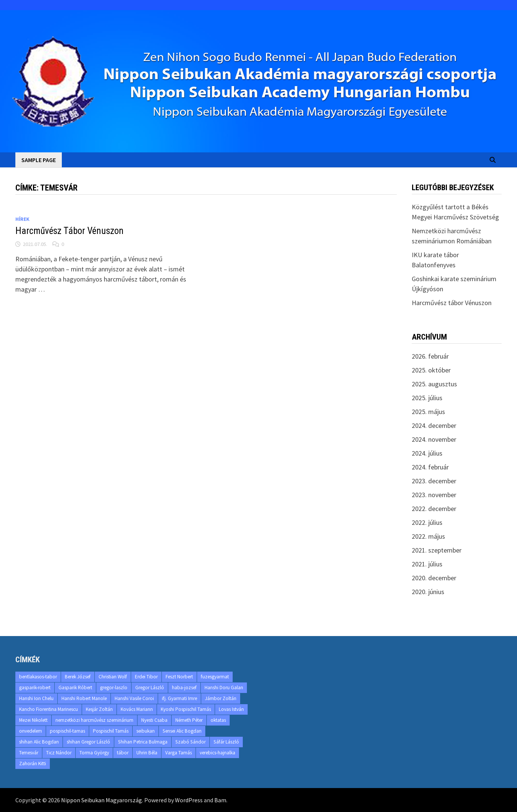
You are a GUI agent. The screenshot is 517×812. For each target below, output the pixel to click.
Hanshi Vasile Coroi (134, 698)
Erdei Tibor (146, 677)
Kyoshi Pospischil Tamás (186, 709)
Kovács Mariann (137, 709)
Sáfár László (226, 742)
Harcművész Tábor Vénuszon (69, 231)
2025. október (431, 370)
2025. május (428, 412)
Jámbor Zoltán (221, 698)
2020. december (434, 578)
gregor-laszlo (114, 688)
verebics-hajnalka (217, 753)
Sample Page (39, 160)
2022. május (428, 536)
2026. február (430, 356)
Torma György (94, 753)
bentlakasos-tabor (38, 677)
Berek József (78, 677)
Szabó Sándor (191, 742)
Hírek (22, 219)
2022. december (434, 509)
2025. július (427, 398)
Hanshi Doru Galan (224, 688)
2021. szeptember (437, 550)
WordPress (189, 800)
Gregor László (150, 688)
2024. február (430, 467)
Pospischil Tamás (111, 731)
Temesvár (29, 753)
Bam (220, 800)
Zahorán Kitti (33, 764)
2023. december (434, 481)
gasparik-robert (35, 688)
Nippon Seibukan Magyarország (102, 800)
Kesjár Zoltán (99, 709)
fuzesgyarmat (215, 677)
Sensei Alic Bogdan (182, 731)
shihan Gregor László (88, 742)
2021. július (427, 564)
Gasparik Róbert (75, 688)
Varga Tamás (179, 753)
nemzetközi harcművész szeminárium (94, 720)
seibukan (146, 731)
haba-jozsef (184, 688)
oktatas (218, 720)
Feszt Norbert (179, 677)
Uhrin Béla (147, 753)
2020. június (428, 592)
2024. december (434, 425)
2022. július (427, 522)
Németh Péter (189, 720)
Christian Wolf (113, 677)
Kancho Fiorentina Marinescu (49, 709)
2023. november (434, 495)
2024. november (434, 439)
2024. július (427, 453)
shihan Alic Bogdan (39, 742)
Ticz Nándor (59, 753)
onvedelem (31, 731)
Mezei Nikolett (33, 720)
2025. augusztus (434, 384)
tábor (123, 753)
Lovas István (231, 709)
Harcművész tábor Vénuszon (452, 303)
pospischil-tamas (67, 731)
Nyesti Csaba (154, 720)
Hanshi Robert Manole (84, 698)
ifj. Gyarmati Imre (179, 698)
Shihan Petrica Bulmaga (143, 742)
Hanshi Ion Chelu (36, 698)
